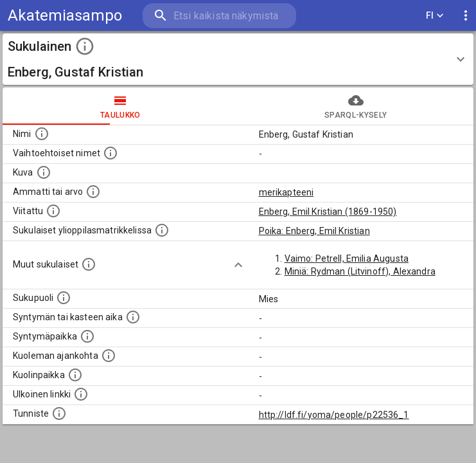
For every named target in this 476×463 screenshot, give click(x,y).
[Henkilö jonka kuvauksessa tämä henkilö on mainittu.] (53, 211)
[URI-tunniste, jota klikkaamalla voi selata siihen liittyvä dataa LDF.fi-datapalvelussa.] (59, 413)
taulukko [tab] (120, 106)
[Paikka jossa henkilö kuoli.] (75, 375)
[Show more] (238, 265)
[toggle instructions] (85, 46)
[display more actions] (466, 16)
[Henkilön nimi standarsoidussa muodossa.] (42, 134)
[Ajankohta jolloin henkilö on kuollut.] (109, 356)
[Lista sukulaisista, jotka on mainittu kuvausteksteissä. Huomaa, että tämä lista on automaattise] (89, 264)
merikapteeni (286, 192)
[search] (219, 16)
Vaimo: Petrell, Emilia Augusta (347, 259)
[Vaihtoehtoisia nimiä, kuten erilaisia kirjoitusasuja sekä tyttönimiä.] (110, 153)
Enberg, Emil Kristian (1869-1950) (328, 212)
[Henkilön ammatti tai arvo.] (93, 192)
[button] (238, 59)
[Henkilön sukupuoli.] (64, 298)
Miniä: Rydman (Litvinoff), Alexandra (360, 271)
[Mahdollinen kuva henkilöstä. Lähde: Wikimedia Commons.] (44, 172)
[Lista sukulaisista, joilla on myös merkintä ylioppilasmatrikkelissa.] (162, 230)
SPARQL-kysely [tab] (356, 106)
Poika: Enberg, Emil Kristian (314, 231)
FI (435, 16)
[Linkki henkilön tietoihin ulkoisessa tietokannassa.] (81, 394)
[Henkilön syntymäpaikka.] (87, 336)
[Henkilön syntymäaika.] (133, 317)
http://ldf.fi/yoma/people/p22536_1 (334, 415)
